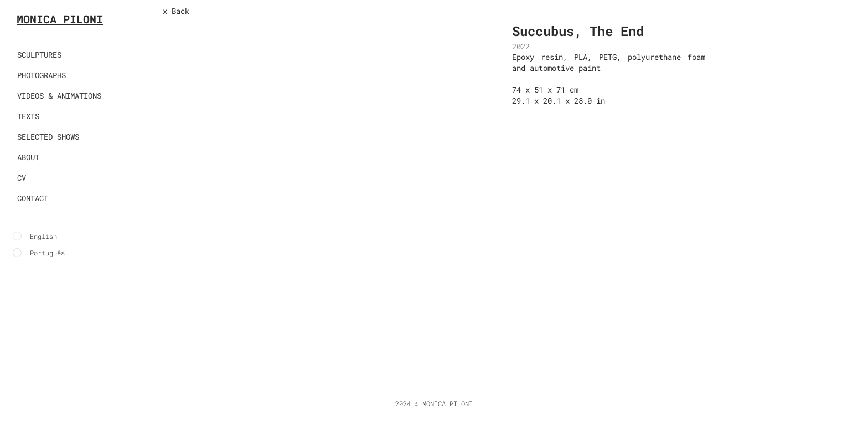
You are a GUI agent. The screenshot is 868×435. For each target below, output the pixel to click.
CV (22, 178)
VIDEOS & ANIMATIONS (59, 96)
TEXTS (28, 116)
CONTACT (33, 198)
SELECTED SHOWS (48, 137)
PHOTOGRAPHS (42, 75)
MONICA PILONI (60, 19)
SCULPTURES (39, 55)
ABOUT (28, 157)
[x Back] (199, 11)
